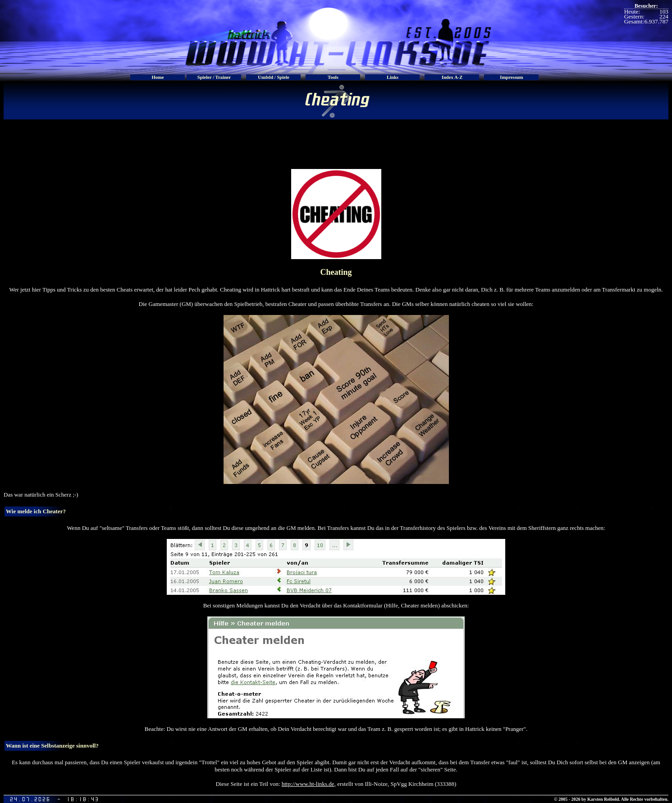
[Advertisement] (336, 140)
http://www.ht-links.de (308, 784)
